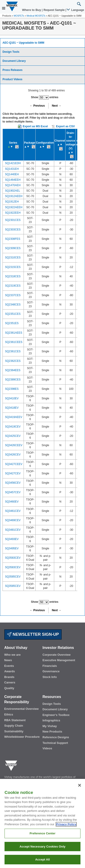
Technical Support (55, 743)
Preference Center (42, 833)
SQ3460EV (12, 502)
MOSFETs (19, 16)
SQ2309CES (13, 248)
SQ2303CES (13, 230)
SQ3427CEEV (14, 464)
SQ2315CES (13, 267)
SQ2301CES (13, 220)
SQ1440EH (12, 174)
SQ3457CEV (13, 492)
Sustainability (14, 731)
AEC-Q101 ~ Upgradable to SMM (23, 43)
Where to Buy (32, 10)
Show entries (45, 98)
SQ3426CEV (13, 455)
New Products (52, 732)
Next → (57, 106)
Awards (10, 671)
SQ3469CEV (13, 520)
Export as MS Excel (35, 126)
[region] (42, 823)
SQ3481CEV (13, 530)
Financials (50, 666)
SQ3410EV (12, 398)
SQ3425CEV (13, 436)
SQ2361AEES (14, 333)
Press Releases (12, 70)
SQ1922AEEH (14, 207)
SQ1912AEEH (14, 196)
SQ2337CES (13, 295)
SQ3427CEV (13, 473)
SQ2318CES (13, 276)
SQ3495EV (12, 548)
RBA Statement (15, 720)
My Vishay (50, 726)
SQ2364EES (13, 370)
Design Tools (11, 52)
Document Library (14, 61)
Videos (47, 748)
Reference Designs (56, 737)
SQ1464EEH (13, 180)
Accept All (42, 859)
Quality (9, 688)
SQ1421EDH (13, 163)
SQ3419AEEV (14, 417)
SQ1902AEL (13, 191)
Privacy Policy (66, 824)
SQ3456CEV (13, 483)
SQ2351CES (13, 314)
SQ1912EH (12, 202)
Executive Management (59, 660)
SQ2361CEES (14, 342)
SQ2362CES (13, 361)
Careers (10, 682)
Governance (51, 671)
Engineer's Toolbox (56, 715)
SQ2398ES (12, 389)
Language (76, 10)
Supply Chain (14, 726)
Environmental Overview (22, 709)
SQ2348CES (13, 305)
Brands (9, 677)
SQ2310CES (13, 258)
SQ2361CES (13, 351)
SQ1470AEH (13, 185)
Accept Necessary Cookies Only (42, 847)
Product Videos (12, 79)
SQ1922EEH (13, 213)
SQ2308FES (13, 239)
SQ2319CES (13, 286)
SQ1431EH (12, 169)
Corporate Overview (57, 655)
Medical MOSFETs (36, 16)
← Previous (37, 106)
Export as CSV (63, 127)
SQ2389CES (13, 380)
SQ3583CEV (13, 558)
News (8, 660)
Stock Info (50, 677)
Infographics (51, 720)
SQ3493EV (12, 539)
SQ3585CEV (13, 577)
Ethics (9, 714)
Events (9, 666)
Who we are (12, 655)
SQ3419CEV (13, 427)
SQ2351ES (12, 323)
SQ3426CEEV (14, 445)
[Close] (80, 785)
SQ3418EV (12, 408)
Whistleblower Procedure (22, 737)
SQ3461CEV (13, 511)
